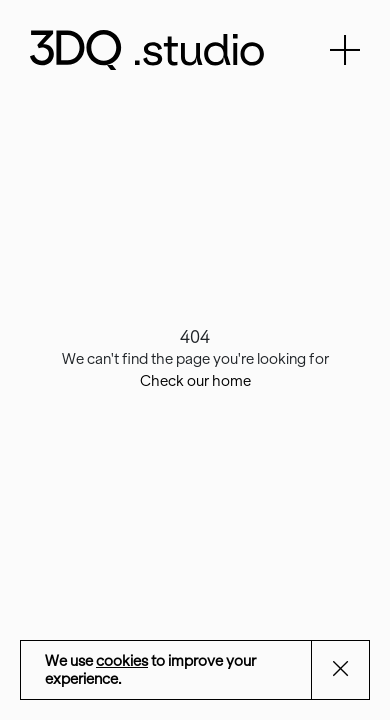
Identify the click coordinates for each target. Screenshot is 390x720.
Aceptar (353, 671)
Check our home (195, 381)
